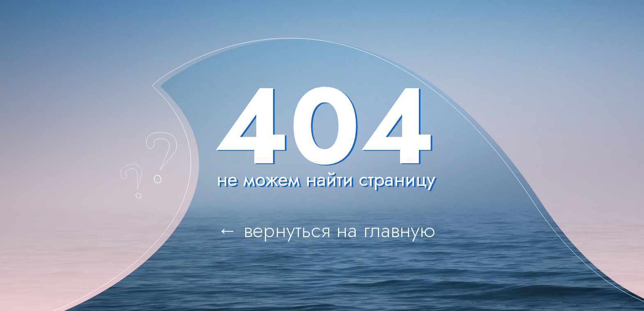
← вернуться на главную (327, 230)
